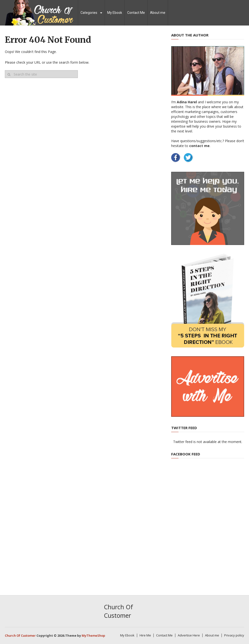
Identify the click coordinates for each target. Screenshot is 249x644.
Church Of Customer (118, 611)
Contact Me (136, 13)
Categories (89, 13)
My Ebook (115, 13)
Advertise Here (189, 635)
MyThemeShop (93, 635)
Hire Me (145, 635)
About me (158, 13)
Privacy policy (234, 635)
